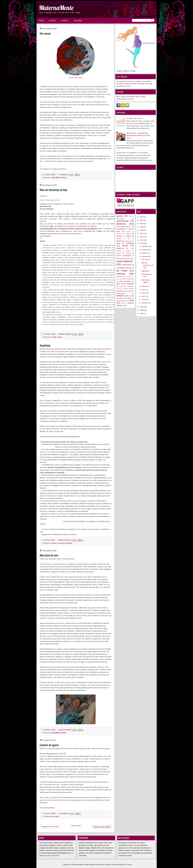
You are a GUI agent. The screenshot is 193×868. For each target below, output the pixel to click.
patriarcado (122, 286)
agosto (144, 286)
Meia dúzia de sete (49, 555)
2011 (142, 243)
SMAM (129, 298)
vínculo (123, 303)
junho (144, 290)
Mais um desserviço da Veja (53, 190)
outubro (145, 253)
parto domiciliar (125, 281)
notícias (60, 337)
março (144, 300)
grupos (119, 253)
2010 (142, 307)
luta (130, 259)
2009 (142, 310)
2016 (142, 227)
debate (119, 241)
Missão (41, 21)
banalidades (121, 229)
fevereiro (145, 303)
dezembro (146, 246)
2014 (142, 233)
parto (118, 279)
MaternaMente (56, 8)
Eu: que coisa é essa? (134, 118)
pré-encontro (121, 293)
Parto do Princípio (128, 279)
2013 (142, 237)
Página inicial (76, 826)
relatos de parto (131, 84)
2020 (142, 220)
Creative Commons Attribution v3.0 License (119, 865)
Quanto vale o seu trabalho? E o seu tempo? (132, 153)
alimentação (120, 219)
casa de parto (61, 543)
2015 (142, 230)
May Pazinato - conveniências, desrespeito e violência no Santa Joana (138, 135)
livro (125, 259)
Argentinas (45, 345)
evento (125, 246)
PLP (120, 289)
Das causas (45, 33)
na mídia (54, 337)
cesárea (128, 232)
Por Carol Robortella (47, 808)
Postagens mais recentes (50, 827)
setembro (145, 256)
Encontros (65, 21)
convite (119, 236)
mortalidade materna (124, 268)
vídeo (132, 300)
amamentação (123, 221)
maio (144, 293)
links (118, 259)
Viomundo (49, 209)
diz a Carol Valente (47, 117)
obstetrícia (69, 543)
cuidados (119, 239)
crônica (128, 236)
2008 (142, 314)
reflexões (63, 177)
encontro (130, 243)
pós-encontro (55, 816)
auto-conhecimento (123, 227)
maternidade (127, 265)
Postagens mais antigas (102, 827)
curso (129, 239)
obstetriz (129, 277)
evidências (120, 248)
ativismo (54, 543)
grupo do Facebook (53, 856)
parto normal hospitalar (125, 284)
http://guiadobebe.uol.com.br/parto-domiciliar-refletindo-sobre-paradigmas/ (69, 229)
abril (144, 296)
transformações (121, 301)
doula (118, 243)
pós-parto (129, 291)
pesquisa (131, 286)
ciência (128, 234)
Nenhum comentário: (65, 334)
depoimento (128, 241)
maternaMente (56, 177)
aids (130, 216)
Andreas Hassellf (89, 865)
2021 (142, 217)
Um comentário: (64, 813)
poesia (126, 289)
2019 (142, 223)
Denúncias (44, 196)
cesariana (119, 234)
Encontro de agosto (49, 745)
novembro (146, 250)
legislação (128, 256)
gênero (128, 251)
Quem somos (78, 21)
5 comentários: (64, 174)
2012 (142, 240)
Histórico (52, 21)
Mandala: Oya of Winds (76, 78)
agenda (120, 216)
